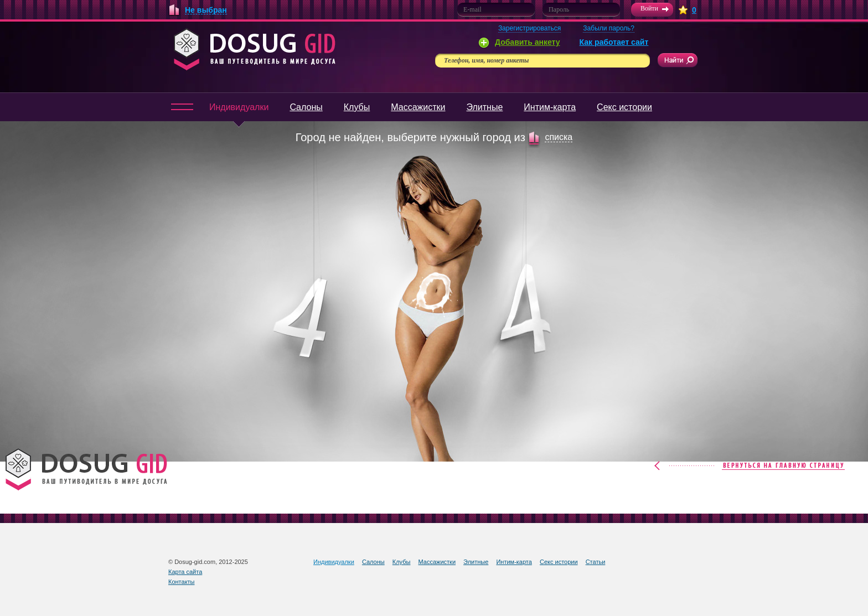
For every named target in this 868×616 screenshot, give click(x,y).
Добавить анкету (528, 42)
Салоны (306, 107)
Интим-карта (550, 107)
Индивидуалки (239, 112)
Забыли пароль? (609, 28)
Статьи (596, 562)
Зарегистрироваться (529, 28)
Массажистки (418, 107)
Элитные (484, 107)
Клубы (357, 107)
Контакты (182, 582)
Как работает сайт (614, 42)
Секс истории (624, 107)
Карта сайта (185, 572)
